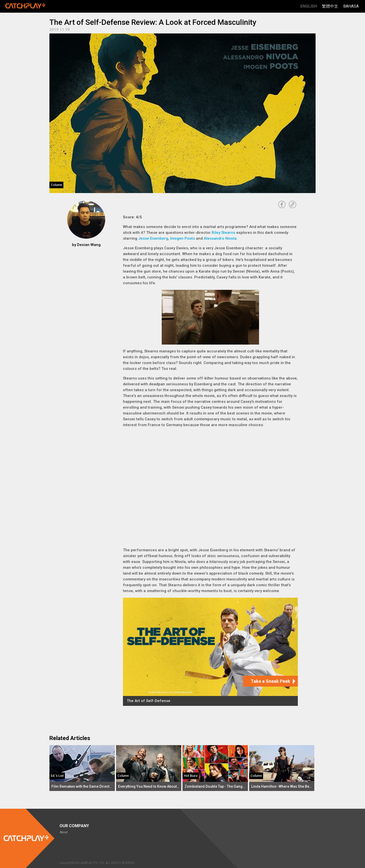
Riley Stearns (223, 233)
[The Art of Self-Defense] (210, 652)
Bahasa (351, 6)
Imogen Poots (182, 238)
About (64, 832)
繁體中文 (330, 6)
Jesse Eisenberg (153, 238)
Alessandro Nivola (220, 238)
